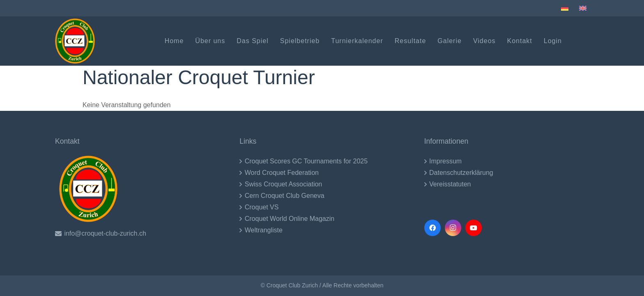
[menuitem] (566, 8)
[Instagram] (453, 228)
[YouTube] (474, 228)
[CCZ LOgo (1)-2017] (75, 41)
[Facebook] (432, 228)
